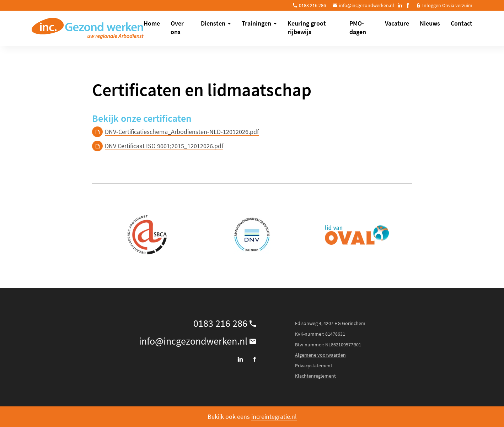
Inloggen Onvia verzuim (447, 5)
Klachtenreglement (315, 376)
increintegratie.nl (274, 417)
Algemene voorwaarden (320, 355)
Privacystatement (314, 366)
